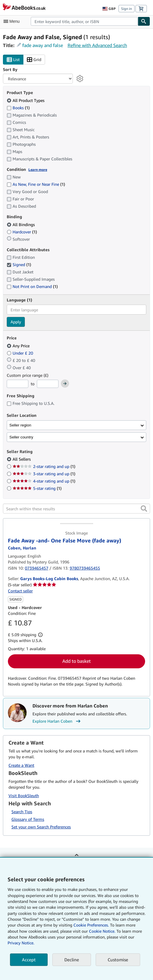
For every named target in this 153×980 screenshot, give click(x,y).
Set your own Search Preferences (41, 827)
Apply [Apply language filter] (16, 322)
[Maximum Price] (48, 384)
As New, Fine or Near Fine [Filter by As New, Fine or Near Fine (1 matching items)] (36, 184)
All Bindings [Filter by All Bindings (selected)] (21, 224)
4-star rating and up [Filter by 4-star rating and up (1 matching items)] (44, 481)
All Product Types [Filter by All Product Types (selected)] (26, 100)
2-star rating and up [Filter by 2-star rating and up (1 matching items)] (44, 466)
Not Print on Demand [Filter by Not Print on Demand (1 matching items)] (32, 286)
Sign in (127, 9)
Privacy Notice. (21, 943)
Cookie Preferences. (91, 925)
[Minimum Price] (18, 384)
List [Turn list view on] (13, 60)
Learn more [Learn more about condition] (38, 170)
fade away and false (43, 45)
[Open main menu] (13, 21)
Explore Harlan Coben (57, 721)
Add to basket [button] (76, 661)
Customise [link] (118, 960)
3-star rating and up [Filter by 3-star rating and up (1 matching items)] (44, 474)
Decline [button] (72, 960)
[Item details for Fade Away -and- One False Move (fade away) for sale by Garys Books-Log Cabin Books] (76, 526)
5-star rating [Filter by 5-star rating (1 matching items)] (37, 488)
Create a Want (21, 765)
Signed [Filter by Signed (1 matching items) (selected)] (19, 264)
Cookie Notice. (102, 931)
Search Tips (22, 812)
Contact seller (20, 591)
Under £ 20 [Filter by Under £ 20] (20, 353)
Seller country (21, 437)
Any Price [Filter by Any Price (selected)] (19, 346)
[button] (144, 509)
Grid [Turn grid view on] (34, 60)
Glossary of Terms (28, 819)
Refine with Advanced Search (97, 45)
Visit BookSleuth (24, 796)
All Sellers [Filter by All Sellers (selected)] (22, 459)
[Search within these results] (76, 509)
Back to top (77, 859)
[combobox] (84, 21)
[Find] (144, 21)
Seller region (20, 425)
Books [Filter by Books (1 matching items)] (18, 107)
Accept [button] (29, 960)
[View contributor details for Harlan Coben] (22, 548)
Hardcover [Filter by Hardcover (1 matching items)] (22, 232)
